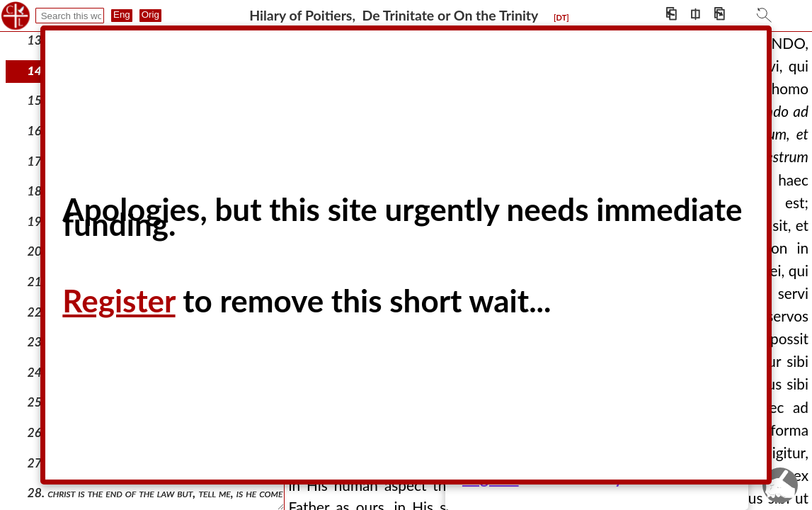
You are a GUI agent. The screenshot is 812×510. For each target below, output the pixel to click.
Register (119, 300)
